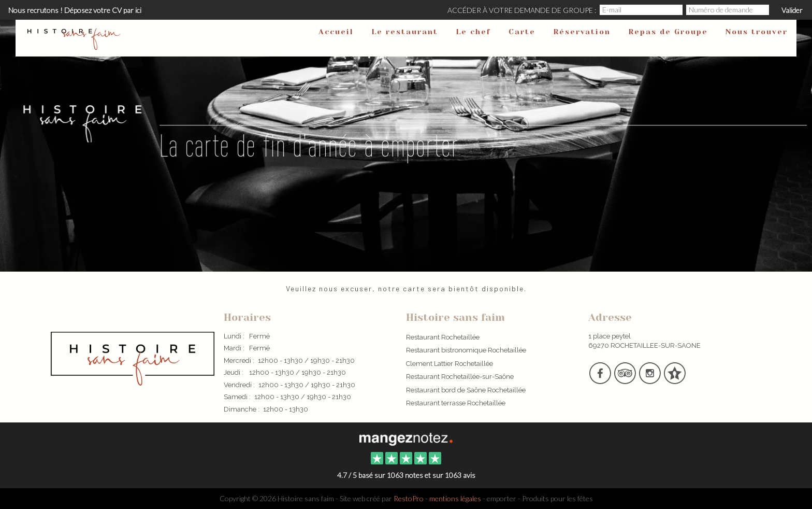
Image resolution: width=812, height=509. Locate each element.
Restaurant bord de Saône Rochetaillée (466, 390)
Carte (522, 32)
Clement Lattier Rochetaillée (450, 364)
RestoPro (409, 498)
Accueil (336, 32)
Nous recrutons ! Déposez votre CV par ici (75, 10)
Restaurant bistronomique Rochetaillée (466, 350)
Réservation (582, 32)
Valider (792, 10)
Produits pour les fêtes (557, 498)
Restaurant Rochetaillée (443, 337)
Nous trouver (757, 32)
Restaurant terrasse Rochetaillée (456, 403)
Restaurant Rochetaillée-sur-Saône (460, 377)
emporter (502, 498)
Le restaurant (405, 32)
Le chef (473, 32)
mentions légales (455, 498)
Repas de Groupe (668, 32)
